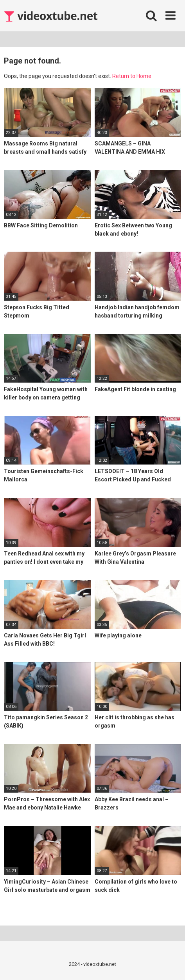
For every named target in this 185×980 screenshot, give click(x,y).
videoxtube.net (51, 16)
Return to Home (132, 76)
